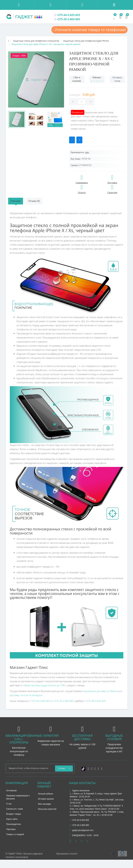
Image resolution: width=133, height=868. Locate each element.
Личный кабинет (46, 794)
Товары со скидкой (15, 834)
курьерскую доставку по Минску (100, 691)
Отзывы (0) (34, 201)
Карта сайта (12, 819)
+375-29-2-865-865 (67, 19)
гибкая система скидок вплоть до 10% (43, 685)
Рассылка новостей (47, 809)
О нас (9, 804)
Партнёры (11, 829)
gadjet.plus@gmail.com (82, 830)
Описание (16, 201)
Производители (14, 824)
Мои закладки (44, 804)
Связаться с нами (15, 809)
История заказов (46, 799)
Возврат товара (14, 814)
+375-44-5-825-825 (67, 15)
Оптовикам (11, 791)
